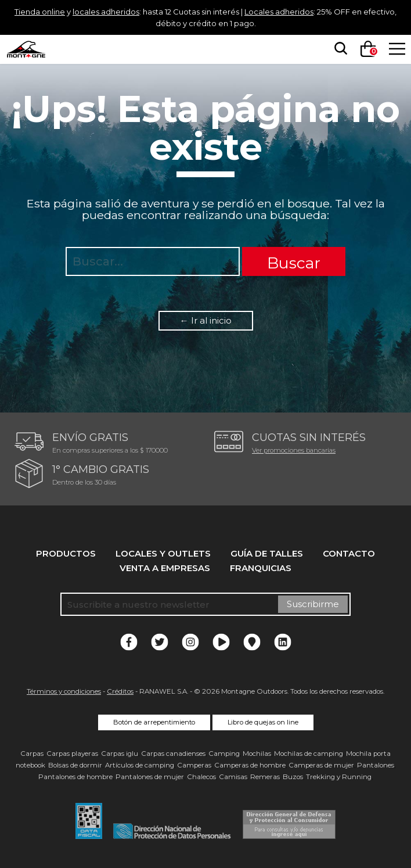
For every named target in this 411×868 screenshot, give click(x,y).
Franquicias (261, 568)
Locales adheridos (320, 11)
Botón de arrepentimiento (154, 722)
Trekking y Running (339, 777)
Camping (224, 754)
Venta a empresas (165, 568)
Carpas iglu (120, 754)
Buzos (293, 777)
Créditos (120, 691)
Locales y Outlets (163, 553)
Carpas (32, 754)
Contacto (349, 553)
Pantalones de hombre (75, 777)
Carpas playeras (72, 754)
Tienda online (38, 11)
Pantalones (376, 765)
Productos (66, 553)
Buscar (294, 263)
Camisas (233, 777)
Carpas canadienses (173, 754)
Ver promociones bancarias (294, 450)
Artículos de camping (140, 765)
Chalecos (201, 777)
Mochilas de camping (309, 754)
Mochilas (257, 754)
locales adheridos (116, 11)
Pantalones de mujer (150, 777)
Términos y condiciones (64, 691)
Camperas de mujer (321, 765)
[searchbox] (337, 49)
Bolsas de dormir (75, 765)
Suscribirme (313, 604)
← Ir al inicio (206, 320)
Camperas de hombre (250, 765)
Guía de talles (267, 553)
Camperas (194, 765)
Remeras (265, 777)
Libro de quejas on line (263, 722)
